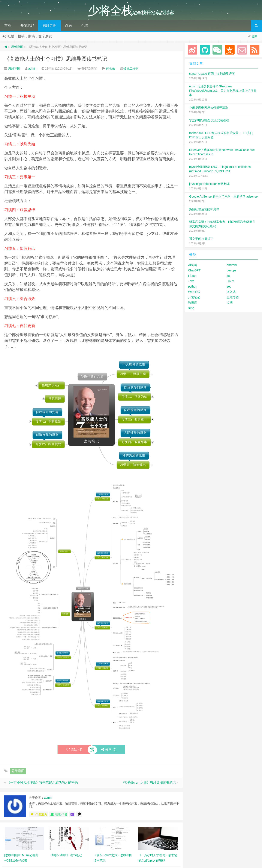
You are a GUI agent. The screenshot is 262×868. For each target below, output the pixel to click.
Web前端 (194, 292)
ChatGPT (194, 270)
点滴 (68, 25)
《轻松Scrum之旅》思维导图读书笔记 (148, 782)
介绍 (84, 25)
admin (32, 69)
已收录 (111, 69)
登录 (255, 36)
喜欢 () (74, 749)
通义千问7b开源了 (201, 239)
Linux (230, 281)
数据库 (193, 303)
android (232, 265)
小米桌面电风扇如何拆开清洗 (209, 108)
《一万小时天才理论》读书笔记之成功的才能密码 (42, 782)
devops (231, 270)
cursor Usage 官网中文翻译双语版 (212, 74)
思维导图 (49, 25)
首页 (8, 25)
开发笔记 (27, 25)
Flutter (192, 276)
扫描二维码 (131, 69)
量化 (191, 308)
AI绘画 (192, 265)
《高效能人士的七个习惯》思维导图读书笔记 (56, 59)
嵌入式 (231, 292)
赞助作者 (59, 814)
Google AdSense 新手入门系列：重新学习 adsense (223, 196)
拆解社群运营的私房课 (204, 209)
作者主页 (38, 814)
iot (228, 276)
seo (229, 286)
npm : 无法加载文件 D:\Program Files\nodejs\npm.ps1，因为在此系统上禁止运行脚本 (223, 91)
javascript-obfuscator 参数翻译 (209, 184)
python (193, 286)
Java (191, 281)
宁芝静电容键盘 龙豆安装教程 (209, 120)
